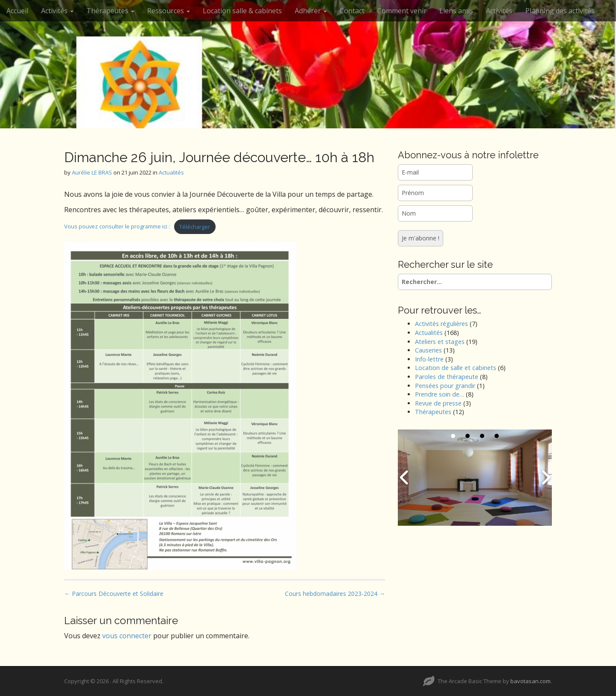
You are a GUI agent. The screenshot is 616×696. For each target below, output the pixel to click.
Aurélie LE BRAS (92, 172)
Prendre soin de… (440, 394)
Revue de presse (438, 403)
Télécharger (195, 227)
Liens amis (456, 11)
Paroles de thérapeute (447, 377)
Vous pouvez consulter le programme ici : (117, 227)
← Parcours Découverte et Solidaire (114, 594)
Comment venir (402, 11)
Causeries (428, 350)
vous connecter (127, 636)
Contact (352, 11)
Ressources (169, 11)
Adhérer (311, 11)
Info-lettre (429, 359)
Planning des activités (560, 11)
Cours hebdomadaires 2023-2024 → (335, 594)
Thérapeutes (110, 11)
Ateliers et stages (440, 342)
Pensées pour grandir (445, 386)
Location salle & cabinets (242, 11)
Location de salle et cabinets (456, 368)
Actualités (171, 172)
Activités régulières (441, 324)
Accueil (17, 11)
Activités (57, 11)
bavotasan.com (530, 681)
